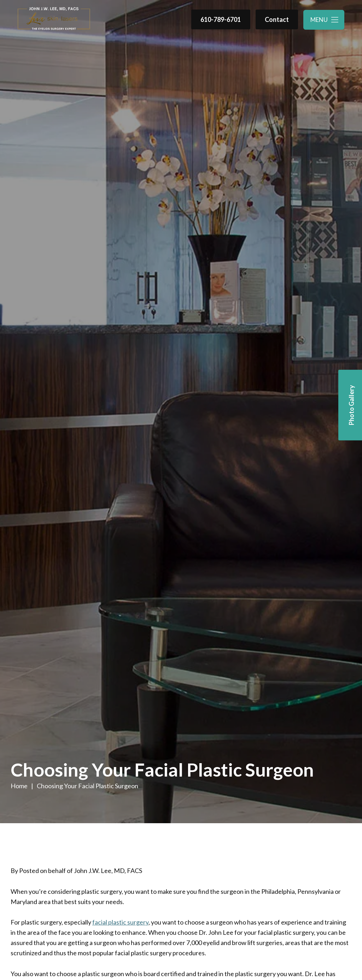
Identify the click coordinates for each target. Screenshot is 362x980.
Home (19, 786)
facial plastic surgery (120, 922)
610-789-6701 (221, 19)
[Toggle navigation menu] (324, 20)
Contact (277, 19)
